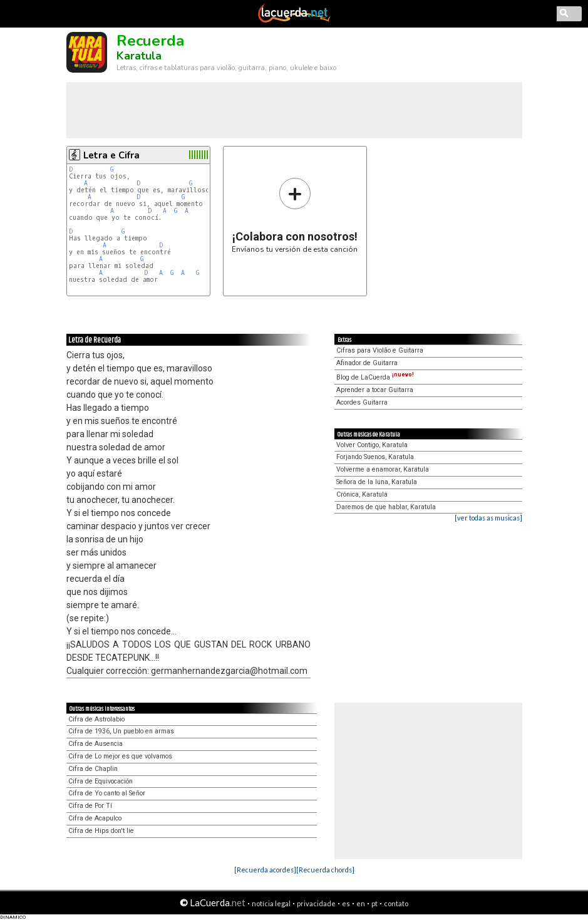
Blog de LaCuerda (375, 377)
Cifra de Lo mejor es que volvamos (120, 756)
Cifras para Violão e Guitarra (380, 350)
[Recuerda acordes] (265, 870)
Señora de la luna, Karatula (377, 482)
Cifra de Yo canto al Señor (107, 793)
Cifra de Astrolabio (96, 719)
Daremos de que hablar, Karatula (386, 507)
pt (374, 903)
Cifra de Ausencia (95, 744)
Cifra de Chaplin (93, 769)
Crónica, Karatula (362, 494)
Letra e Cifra (111, 155)
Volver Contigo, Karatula (372, 445)
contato (396, 903)
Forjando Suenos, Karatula (375, 457)
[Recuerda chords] (325, 870)
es (346, 903)
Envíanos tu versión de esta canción (295, 215)
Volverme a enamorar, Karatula (383, 469)
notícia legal (271, 903)
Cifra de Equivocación (101, 781)
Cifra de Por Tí (90, 806)
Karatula (139, 56)
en (361, 903)
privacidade (316, 903)
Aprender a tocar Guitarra (375, 390)
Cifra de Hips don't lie (101, 831)
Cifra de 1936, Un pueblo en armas (121, 731)
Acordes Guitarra (362, 402)
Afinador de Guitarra (367, 363)
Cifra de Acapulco (95, 818)
